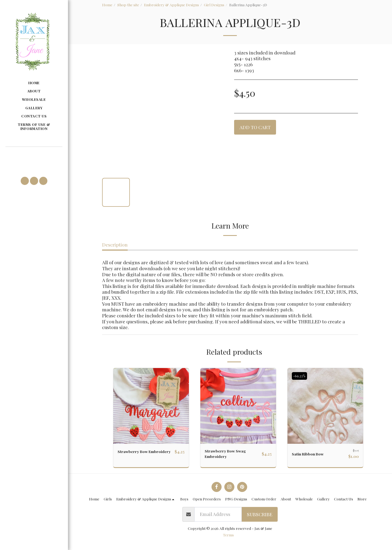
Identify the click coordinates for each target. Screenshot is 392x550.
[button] (34, 155)
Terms (228, 537)
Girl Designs (214, 5)
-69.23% (301, 376)
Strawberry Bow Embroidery (136, 455)
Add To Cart (255, 127)
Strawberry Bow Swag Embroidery (229, 455)
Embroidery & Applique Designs (171, 5)
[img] (151, 406)
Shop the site (128, 5)
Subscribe (260, 517)
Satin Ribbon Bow (311, 454)
